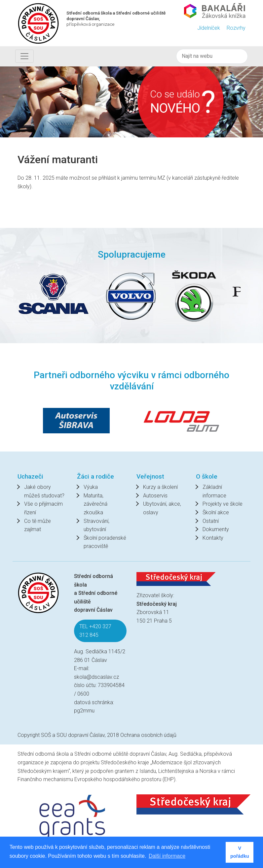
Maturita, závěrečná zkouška (95, 504)
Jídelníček (209, 28)
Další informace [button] (167, 856)
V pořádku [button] (240, 852)
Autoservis (155, 496)
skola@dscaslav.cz (96, 677)
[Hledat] (212, 56)
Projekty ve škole (223, 504)
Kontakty (213, 538)
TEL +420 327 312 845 (95, 631)
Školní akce (216, 512)
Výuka (91, 487)
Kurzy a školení (160, 487)
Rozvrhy (236, 28)
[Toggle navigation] (24, 56)
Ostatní (211, 521)
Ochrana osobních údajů (148, 735)
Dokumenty (216, 529)
